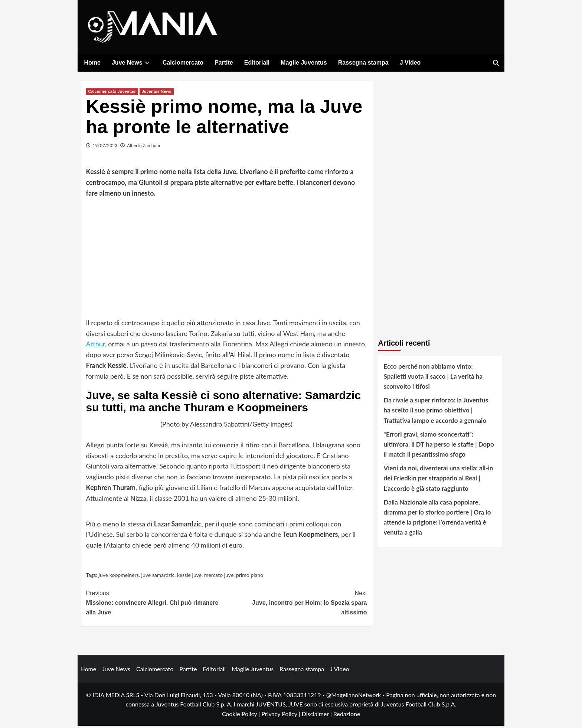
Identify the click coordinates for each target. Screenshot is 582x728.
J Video (410, 63)
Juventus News (157, 93)
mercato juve (219, 577)
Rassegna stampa (363, 63)
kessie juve (189, 577)
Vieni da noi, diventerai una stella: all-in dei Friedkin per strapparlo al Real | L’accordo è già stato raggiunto (439, 480)
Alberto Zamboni (143, 147)
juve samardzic (158, 577)
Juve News (132, 63)
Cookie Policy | (242, 716)
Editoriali (257, 63)
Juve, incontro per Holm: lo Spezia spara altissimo (297, 604)
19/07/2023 (105, 147)
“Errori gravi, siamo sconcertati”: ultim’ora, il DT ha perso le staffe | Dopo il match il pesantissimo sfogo (439, 446)
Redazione (347, 716)
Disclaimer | (318, 716)
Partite (224, 63)
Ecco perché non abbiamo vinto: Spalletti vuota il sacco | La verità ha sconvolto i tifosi (433, 378)
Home (92, 63)
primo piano (250, 577)
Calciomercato (183, 63)
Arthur (96, 346)
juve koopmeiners (119, 577)
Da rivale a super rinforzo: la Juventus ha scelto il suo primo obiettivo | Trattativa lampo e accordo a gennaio (436, 412)
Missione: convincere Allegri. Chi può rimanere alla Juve (156, 604)
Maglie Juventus (304, 63)
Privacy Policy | (281, 716)
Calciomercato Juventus (112, 93)
